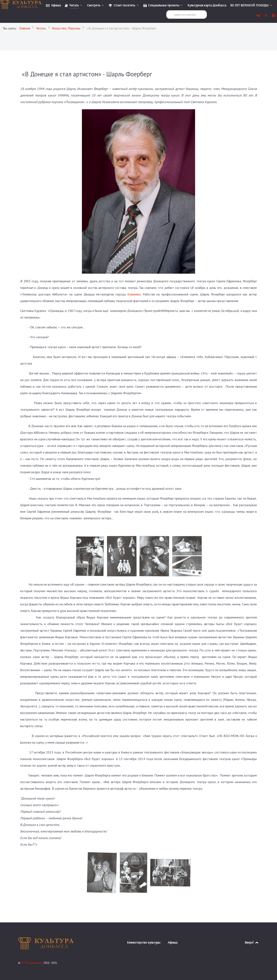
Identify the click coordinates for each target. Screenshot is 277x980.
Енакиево (134, 294)
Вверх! (252, 942)
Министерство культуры (144, 942)
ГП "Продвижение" (32, 963)
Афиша (173, 942)
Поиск (166, 10)
